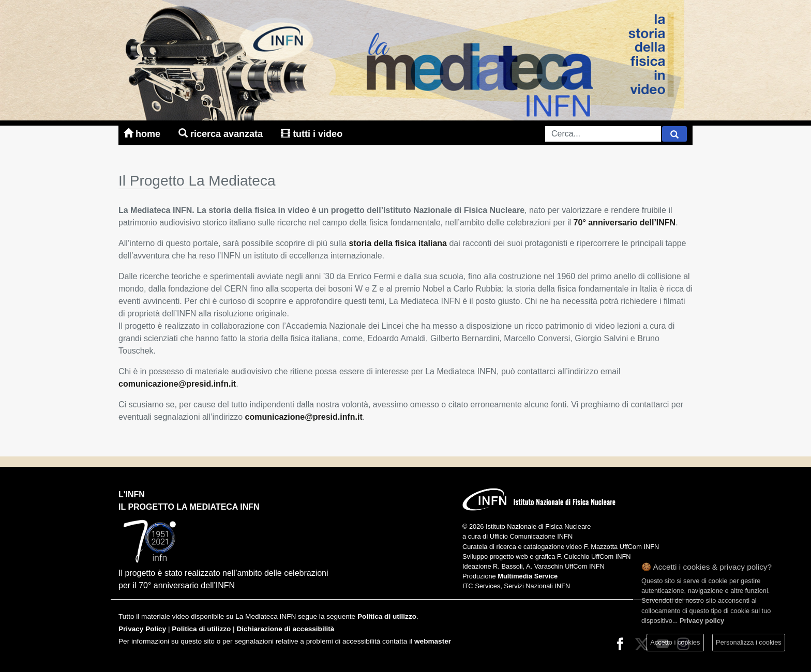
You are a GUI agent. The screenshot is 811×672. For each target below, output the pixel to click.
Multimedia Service (528, 576)
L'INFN (132, 494)
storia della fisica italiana (398, 243)
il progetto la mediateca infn (189, 507)
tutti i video (312, 134)
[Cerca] (674, 134)
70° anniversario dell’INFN (625, 223)
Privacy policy (702, 621)
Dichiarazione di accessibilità (285, 629)
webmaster (433, 641)
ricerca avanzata (222, 134)
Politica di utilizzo (387, 616)
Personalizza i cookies (749, 642)
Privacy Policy (142, 629)
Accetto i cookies (675, 642)
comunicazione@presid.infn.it (177, 384)
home (143, 134)
